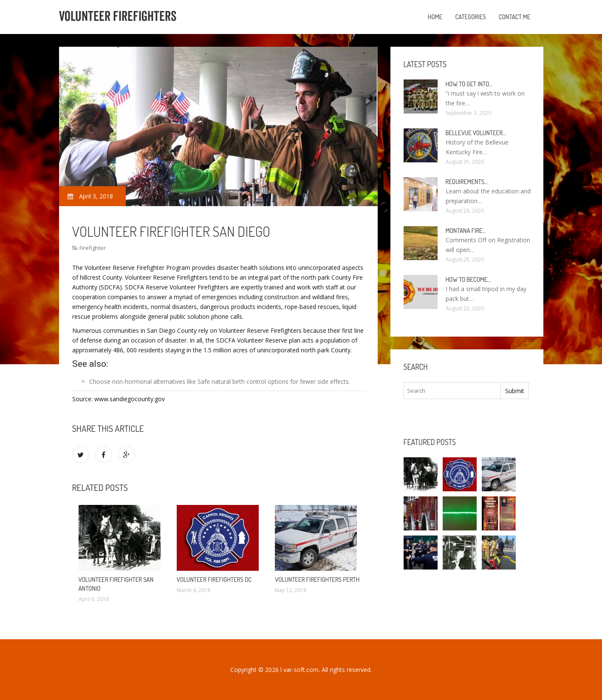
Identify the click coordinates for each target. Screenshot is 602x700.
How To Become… (468, 279)
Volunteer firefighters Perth (317, 580)
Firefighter (93, 248)
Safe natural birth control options (243, 381)
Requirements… (467, 182)
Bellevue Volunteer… (476, 133)
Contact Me (515, 17)
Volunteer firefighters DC (214, 580)
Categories (470, 17)
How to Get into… (469, 84)
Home (435, 17)
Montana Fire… (466, 231)
